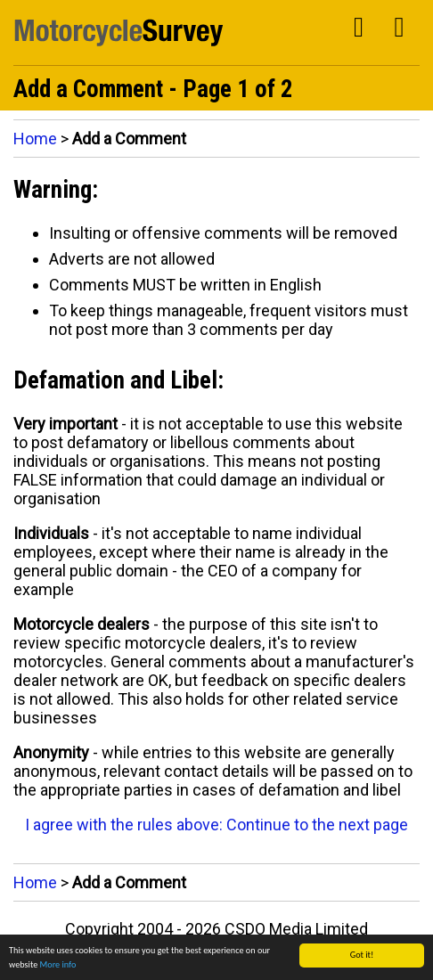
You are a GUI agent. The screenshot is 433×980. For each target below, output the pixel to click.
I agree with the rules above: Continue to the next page (216, 825)
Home (35, 139)
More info (58, 964)
